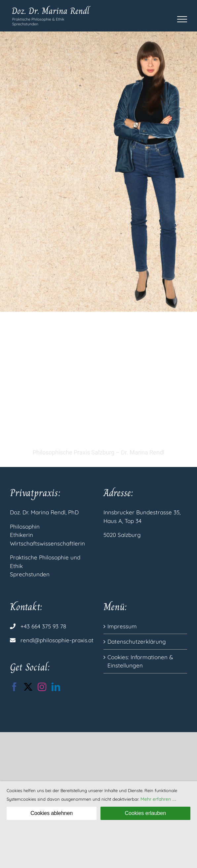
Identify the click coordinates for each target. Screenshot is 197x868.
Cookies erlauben (146, 813)
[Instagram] (42, 687)
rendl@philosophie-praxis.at (57, 640)
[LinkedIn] (56, 687)
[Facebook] (14, 687)
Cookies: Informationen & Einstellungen (140, 661)
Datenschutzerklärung (137, 641)
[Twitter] (28, 687)
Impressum (122, 626)
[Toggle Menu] (182, 19)
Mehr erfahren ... (158, 799)
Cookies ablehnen (52, 813)
